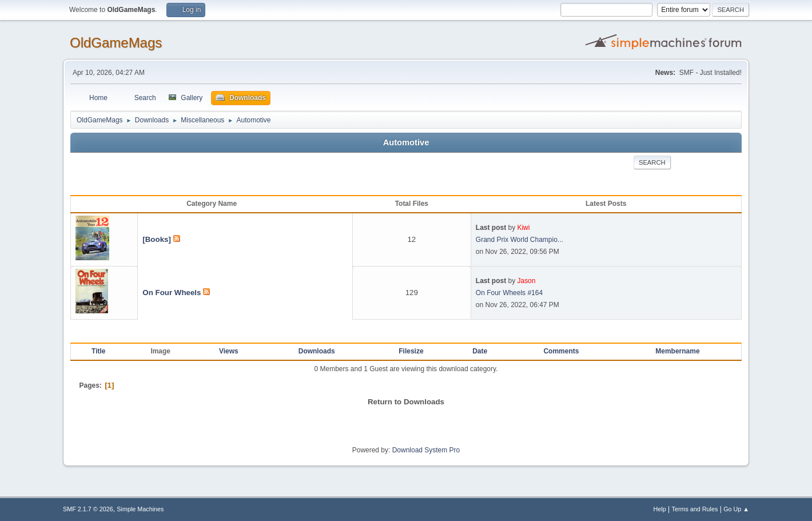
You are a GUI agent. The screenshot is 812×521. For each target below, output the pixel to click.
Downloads (317, 351)
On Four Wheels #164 (509, 293)
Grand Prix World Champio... (520, 240)
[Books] (157, 239)
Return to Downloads (406, 402)
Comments (561, 351)
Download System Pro (426, 450)
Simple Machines (140, 509)
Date (480, 351)
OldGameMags (116, 43)
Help (660, 509)
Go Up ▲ (736, 509)
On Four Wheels (172, 293)
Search (652, 162)
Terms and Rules (695, 509)
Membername (677, 351)
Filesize (411, 351)
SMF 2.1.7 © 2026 (88, 509)
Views (229, 351)
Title (98, 351)
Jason (526, 281)
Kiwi (523, 228)
